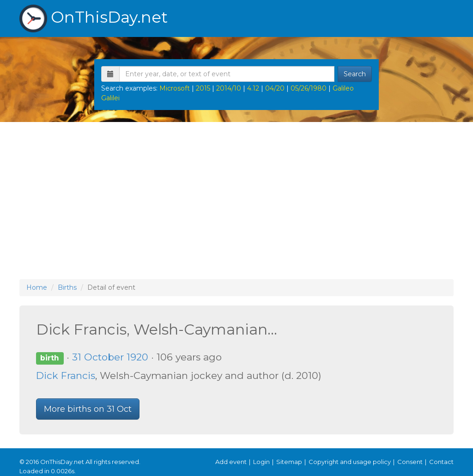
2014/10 (229, 88)
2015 (203, 88)
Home (37, 287)
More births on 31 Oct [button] (88, 409)
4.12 (253, 88)
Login (261, 462)
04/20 (275, 88)
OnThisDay (94, 18)
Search (355, 74)
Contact (441, 462)
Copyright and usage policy (350, 462)
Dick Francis (66, 375)
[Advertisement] (236, 201)
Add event (231, 462)
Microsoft (175, 88)
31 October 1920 (110, 357)
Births (67, 287)
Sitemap (289, 462)
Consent (410, 462)
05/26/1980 (309, 88)
